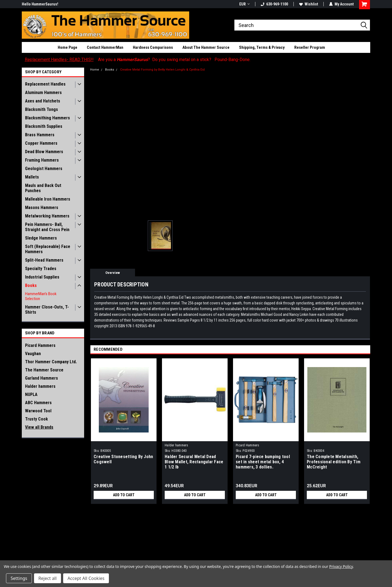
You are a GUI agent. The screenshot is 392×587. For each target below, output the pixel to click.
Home (95, 70)
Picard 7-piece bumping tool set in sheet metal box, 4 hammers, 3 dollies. (263, 462)
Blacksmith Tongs (42, 109)
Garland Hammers (42, 378)
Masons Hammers (42, 208)
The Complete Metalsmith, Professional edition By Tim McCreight (334, 462)
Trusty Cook (36, 419)
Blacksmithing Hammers (48, 118)
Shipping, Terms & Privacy (262, 47)
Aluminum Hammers (43, 93)
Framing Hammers (42, 160)
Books (31, 285)
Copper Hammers (41, 143)
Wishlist (309, 4)
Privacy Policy (341, 566)
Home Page (68, 47)
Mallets (32, 177)
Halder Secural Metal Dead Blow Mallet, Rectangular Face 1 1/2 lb (194, 462)
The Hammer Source (44, 370)
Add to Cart (124, 495)
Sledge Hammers (41, 238)
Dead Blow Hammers (44, 152)
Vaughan (33, 354)
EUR (244, 4)
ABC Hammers (38, 403)
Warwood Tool (38, 411)
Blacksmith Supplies (44, 126)
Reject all (48, 578)
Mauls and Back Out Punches (43, 188)
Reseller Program (310, 47)
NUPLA (31, 394)
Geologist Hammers (44, 169)
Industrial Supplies (42, 277)
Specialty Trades (41, 269)
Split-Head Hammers (44, 260)
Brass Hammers (40, 135)
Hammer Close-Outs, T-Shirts (47, 310)
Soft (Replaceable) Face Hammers (48, 249)
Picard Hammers (40, 345)
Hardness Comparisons (153, 47)
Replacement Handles (45, 84)
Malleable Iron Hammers (48, 199)
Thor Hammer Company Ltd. (51, 362)
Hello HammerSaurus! (40, 4)
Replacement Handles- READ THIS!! (59, 60)
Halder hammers (40, 386)
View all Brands (39, 427)
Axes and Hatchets (43, 101)
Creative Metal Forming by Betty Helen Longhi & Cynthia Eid (162, 70)
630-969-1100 (274, 4)
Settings (19, 578)
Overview (113, 273)
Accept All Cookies (86, 578)
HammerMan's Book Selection (41, 296)
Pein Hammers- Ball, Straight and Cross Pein (47, 227)
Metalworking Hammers (47, 216)
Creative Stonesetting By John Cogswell (123, 459)
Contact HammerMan (105, 47)
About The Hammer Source (206, 47)
